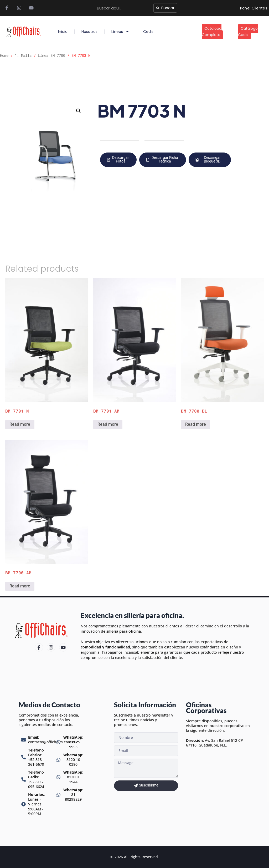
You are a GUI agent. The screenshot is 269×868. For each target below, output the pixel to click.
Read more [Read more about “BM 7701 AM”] (108, 424)
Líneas (120, 32)
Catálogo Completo (212, 32)
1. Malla (23, 55)
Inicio (63, 32)
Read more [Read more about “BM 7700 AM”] (20, 586)
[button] (79, 111)
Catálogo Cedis (248, 32)
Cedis (148, 32)
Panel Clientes (254, 8)
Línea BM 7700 (51, 55)
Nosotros (89, 32)
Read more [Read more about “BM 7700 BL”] (196, 424)
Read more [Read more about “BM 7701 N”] (20, 424)
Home (4, 55)
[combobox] (123, 8)
